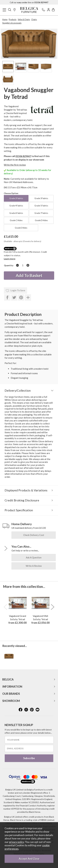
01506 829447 (23, 156)
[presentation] (5, 607)
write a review (34, 566)
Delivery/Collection (18, 390)
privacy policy (17, 842)
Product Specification (19, 510)
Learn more (10, 259)
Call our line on (29, 2)
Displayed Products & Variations (26, 490)
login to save (15, 291)
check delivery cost (34, 535)
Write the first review (15, 165)
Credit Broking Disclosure (22, 500)
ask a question (34, 557)
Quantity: (9, 265)
